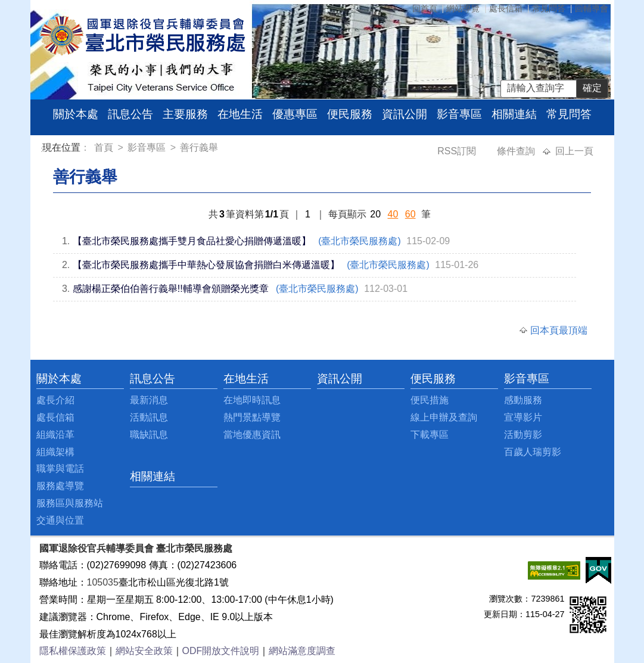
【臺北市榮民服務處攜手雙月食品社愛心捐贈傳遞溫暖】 (192, 241)
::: (44, 149)
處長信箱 (506, 8)
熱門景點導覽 (252, 417)
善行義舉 (199, 147)
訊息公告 (130, 114)
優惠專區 (295, 114)
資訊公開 (405, 114)
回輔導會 (592, 8)
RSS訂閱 (458, 151)
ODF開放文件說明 (221, 651)
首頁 (105, 147)
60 (410, 214)
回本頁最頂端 (559, 330)
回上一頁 (574, 151)
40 (393, 214)
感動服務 (523, 400)
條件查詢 (517, 151)
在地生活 (240, 114)
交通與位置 (60, 520)
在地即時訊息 (252, 400)
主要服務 (185, 114)
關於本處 (76, 114)
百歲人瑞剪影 (533, 452)
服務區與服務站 (70, 503)
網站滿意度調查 (302, 651)
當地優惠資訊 (252, 435)
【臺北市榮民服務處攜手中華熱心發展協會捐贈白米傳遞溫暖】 (206, 265)
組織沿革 (55, 435)
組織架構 (55, 452)
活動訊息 (149, 417)
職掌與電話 (60, 469)
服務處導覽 (60, 486)
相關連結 (514, 114)
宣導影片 (523, 417)
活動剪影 (523, 435)
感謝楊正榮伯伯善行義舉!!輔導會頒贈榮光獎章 (171, 289)
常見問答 (549, 8)
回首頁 (425, 8)
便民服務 (350, 114)
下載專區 (430, 435)
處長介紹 (55, 400)
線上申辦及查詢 (444, 417)
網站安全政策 (144, 651)
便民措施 (430, 400)
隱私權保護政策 (73, 651)
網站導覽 (463, 8)
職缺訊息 (149, 435)
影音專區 (459, 114)
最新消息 (149, 400)
